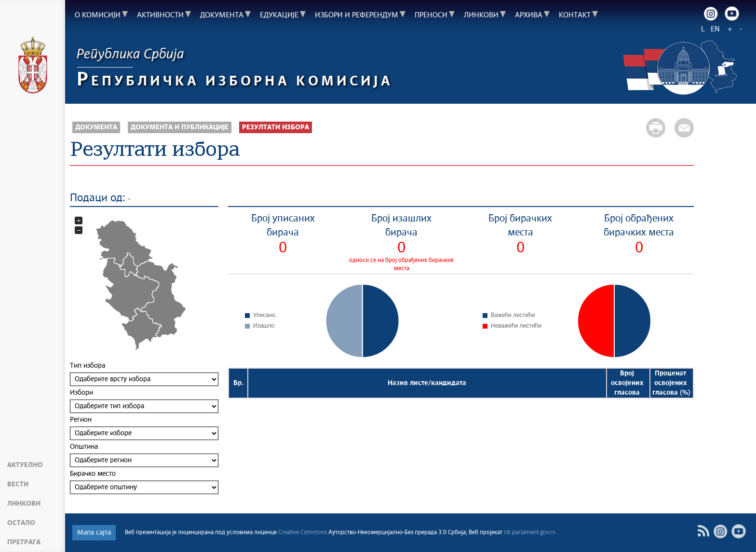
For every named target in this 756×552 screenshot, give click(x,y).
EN (715, 29)
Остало (21, 523)
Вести (18, 484)
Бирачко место (144, 482)
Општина (144, 455)
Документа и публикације (180, 127)
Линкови (24, 504)
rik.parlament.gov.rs (529, 533)
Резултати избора (276, 127)
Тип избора (144, 374)
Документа (96, 127)
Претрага (24, 542)
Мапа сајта (94, 533)
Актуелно (25, 465)
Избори (144, 401)
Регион (144, 428)
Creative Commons (303, 533)
